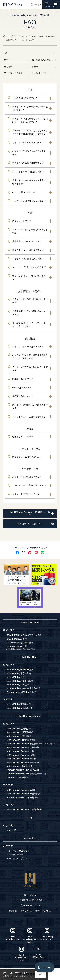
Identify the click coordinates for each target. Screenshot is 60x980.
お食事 (44, 66)
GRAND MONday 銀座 (17, 639)
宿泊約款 (13, 911)
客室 (16, 60)
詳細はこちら (25, 976)
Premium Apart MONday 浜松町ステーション (28, 774)
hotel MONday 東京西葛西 (19, 673)
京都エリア (9, 785)
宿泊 (30, 53)
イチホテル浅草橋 (15, 855)
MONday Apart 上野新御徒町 (20, 732)
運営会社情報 (43, 911)
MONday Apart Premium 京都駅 (21, 790)
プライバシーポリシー (30, 906)
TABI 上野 (11, 830)
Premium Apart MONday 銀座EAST (23, 770)
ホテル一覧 (22, 36)
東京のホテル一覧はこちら (36, 524)
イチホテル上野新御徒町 (18, 851)
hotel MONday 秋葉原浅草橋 (20, 681)
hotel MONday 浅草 (16, 677)
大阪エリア (9, 805)
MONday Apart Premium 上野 (20, 751)
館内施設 (16, 66)
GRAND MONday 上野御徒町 (20, 643)
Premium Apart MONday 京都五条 (22, 797)
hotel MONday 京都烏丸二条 (20, 708)
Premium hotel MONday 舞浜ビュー (25, 692)
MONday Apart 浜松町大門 (19, 729)
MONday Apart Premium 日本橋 (21, 759)
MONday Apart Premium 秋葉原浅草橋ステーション (31, 744)
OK (42, 975)
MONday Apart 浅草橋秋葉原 (20, 736)
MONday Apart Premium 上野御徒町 (24, 747)
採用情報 (26, 911)
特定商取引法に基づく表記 (30, 900)
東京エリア (9, 724)
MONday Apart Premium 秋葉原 (21, 740)
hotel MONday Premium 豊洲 (20, 670)
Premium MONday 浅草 (18, 778)
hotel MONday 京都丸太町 (19, 704)
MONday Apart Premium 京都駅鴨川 (24, 794)
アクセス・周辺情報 (16, 73)
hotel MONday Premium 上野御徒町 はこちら (32, 513)
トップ (8, 36)
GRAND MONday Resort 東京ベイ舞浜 (24, 635)
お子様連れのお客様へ (44, 60)
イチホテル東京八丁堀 (17, 858)
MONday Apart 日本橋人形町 (20, 766)
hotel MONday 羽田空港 (18, 685)
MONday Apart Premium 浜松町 (21, 755)
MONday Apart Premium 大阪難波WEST (25, 809)
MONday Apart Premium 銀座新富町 (24, 762)
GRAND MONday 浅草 (31, 648)
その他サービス (44, 73)
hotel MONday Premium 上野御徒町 (23, 688)
